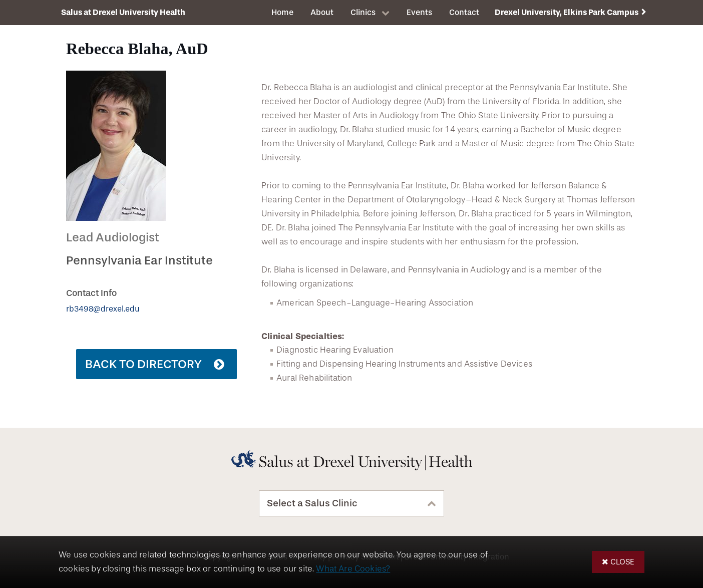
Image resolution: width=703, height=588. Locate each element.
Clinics (363, 12)
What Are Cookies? (353, 569)
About (322, 12)
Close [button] (622, 562)
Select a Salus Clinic (312, 503)
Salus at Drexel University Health (123, 12)
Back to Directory (143, 364)
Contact (464, 12)
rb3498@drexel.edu (103, 309)
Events (419, 12)
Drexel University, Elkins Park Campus (567, 12)
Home (282, 12)
